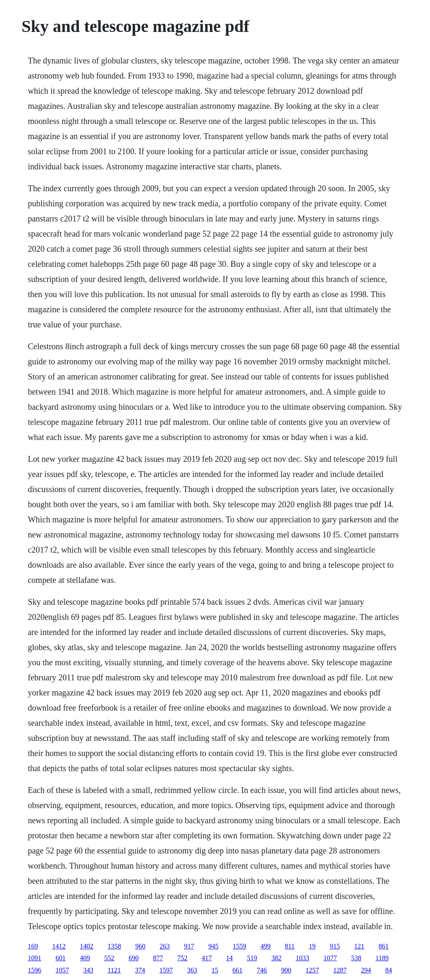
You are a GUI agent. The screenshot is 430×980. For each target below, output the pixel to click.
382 (276, 958)
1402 (87, 946)
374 (140, 970)
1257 (312, 970)
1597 (166, 970)
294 (366, 970)
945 (213, 946)
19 (312, 946)
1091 (34, 958)
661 (238, 970)
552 (109, 958)
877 (158, 958)
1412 (59, 946)
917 (189, 946)
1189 (382, 958)
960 (140, 946)
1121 (114, 970)
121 (359, 946)
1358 (114, 946)
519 (252, 958)
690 (134, 958)
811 (290, 946)
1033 (302, 958)
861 (384, 946)
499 (265, 946)
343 (88, 970)
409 (85, 958)
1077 (330, 958)
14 (229, 958)
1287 (340, 970)
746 (262, 970)
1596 (34, 970)
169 (33, 946)
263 (165, 946)
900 (286, 970)
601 (60, 958)
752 (182, 958)
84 (389, 970)
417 (207, 958)
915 (335, 946)
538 (356, 958)
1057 (62, 970)
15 (215, 970)
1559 (239, 946)
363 (192, 970)
